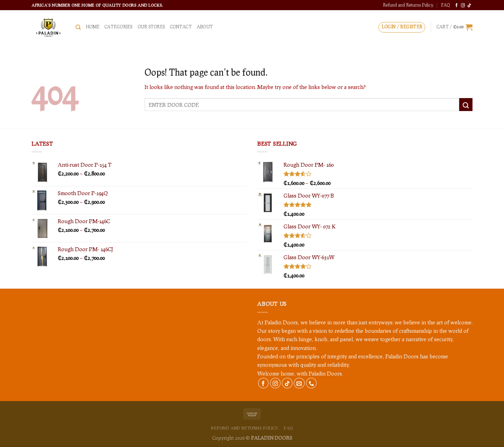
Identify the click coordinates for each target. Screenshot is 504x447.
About (205, 27)
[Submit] (466, 105)
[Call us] (311, 383)
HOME (93, 27)
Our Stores (151, 27)
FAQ (445, 5)
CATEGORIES (118, 27)
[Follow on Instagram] (463, 6)
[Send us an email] (299, 383)
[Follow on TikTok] (469, 6)
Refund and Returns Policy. (408, 5)
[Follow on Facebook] (457, 6)
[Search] (78, 27)
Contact (181, 27)
